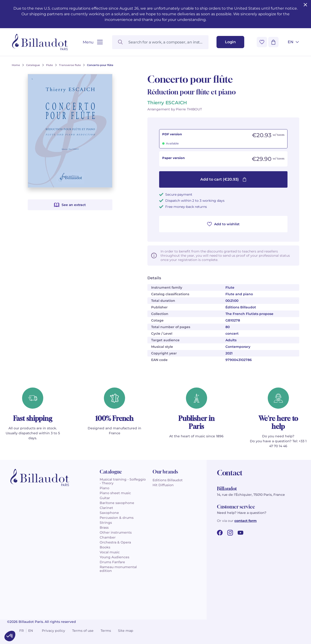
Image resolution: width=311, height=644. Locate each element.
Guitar (105, 498)
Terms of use (83, 631)
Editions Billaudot (168, 480)
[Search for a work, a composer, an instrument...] (160, 42)
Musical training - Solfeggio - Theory (123, 481)
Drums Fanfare (112, 562)
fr (22, 631)
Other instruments (116, 532)
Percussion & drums (117, 518)
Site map (126, 631)
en (31, 631)
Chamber (108, 537)
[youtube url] (240, 533)
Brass (104, 528)
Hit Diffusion (163, 485)
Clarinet (106, 508)
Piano (104, 488)
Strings (106, 523)
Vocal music (110, 552)
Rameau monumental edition (118, 569)
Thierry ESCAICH (167, 103)
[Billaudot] (40, 42)
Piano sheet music (115, 493)
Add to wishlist (223, 224)
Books (105, 547)
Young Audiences (114, 557)
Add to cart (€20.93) (223, 179)
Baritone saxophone (117, 503)
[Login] (230, 42)
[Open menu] (93, 42)
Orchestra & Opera (115, 542)
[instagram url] (230, 533)
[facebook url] (220, 533)
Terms (106, 631)
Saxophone (109, 513)
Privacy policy (53, 631)
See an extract (70, 205)
